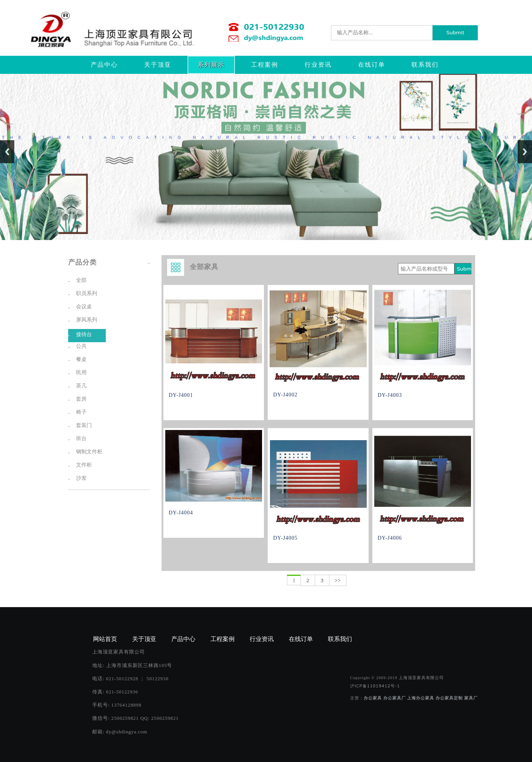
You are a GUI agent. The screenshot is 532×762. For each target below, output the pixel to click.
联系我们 (425, 65)
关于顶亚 (158, 65)
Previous (7, 152)
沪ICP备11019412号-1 (375, 686)
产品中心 (104, 65)
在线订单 (372, 65)
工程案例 (265, 65)
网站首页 (105, 639)
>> (338, 581)
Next (525, 152)
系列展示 (211, 65)
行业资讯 (318, 65)
